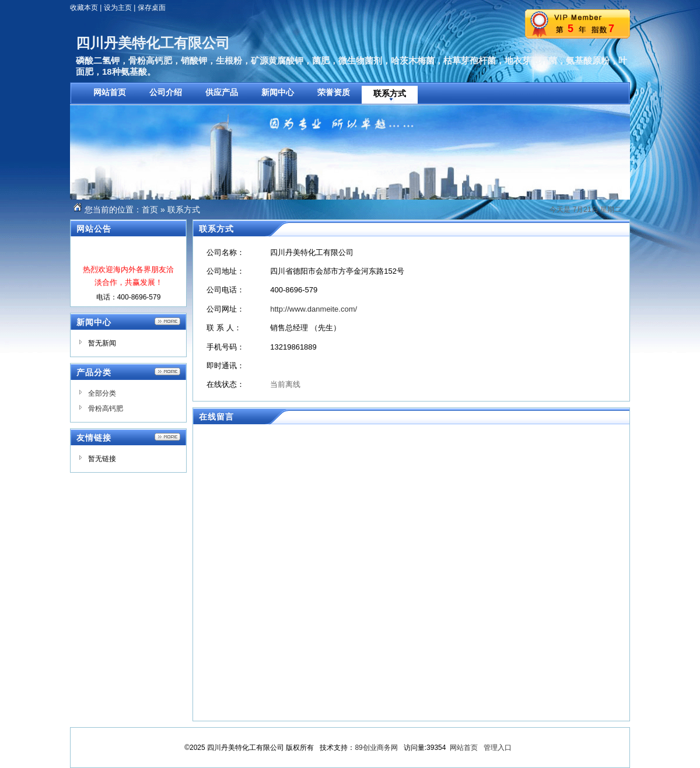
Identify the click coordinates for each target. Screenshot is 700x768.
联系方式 (184, 210)
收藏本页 (84, 8)
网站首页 (464, 748)
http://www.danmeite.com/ (314, 309)
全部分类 (102, 393)
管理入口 (498, 748)
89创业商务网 (376, 748)
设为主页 (118, 8)
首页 (150, 210)
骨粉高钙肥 (106, 409)
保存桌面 (152, 8)
